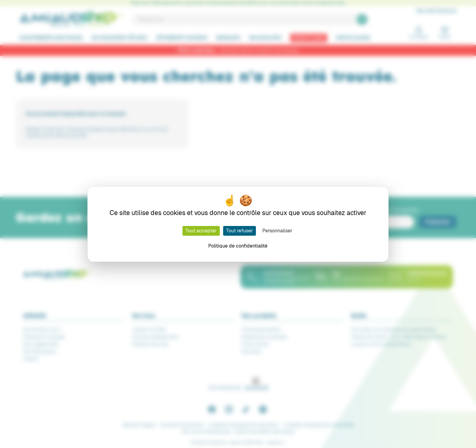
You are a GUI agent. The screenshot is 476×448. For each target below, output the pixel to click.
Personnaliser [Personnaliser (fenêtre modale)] (277, 231)
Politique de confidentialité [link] (238, 246)
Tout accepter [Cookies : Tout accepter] (201, 231)
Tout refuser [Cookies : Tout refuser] (240, 231)
